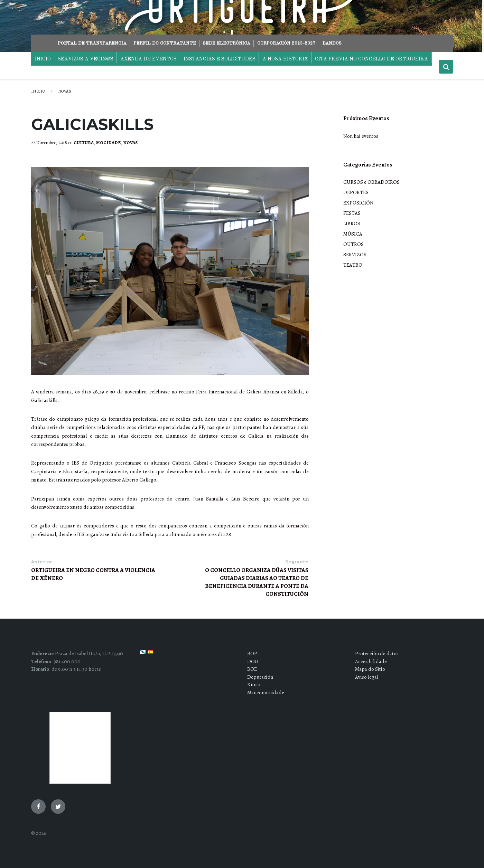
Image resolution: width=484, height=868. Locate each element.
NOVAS (65, 91)
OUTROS (353, 244)
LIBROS (352, 223)
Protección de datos (377, 654)
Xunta (254, 685)
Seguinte (297, 562)
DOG (253, 661)
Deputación (260, 677)
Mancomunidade (266, 693)
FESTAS (352, 213)
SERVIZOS (355, 255)
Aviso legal (367, 677)
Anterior (42, 562)
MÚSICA (353, 234)
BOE (252, 669)
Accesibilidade (371, 661)
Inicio (38, 91)
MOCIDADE (108, 143)
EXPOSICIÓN (359, 203)
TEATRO (353, 265)
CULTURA (84, 143)
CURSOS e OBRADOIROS (371, 182)
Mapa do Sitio (370, 669)
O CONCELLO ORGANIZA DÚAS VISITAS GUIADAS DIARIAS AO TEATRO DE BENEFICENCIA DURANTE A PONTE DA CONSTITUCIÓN (257, 582)
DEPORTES (356, 192)
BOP (252, 654)
